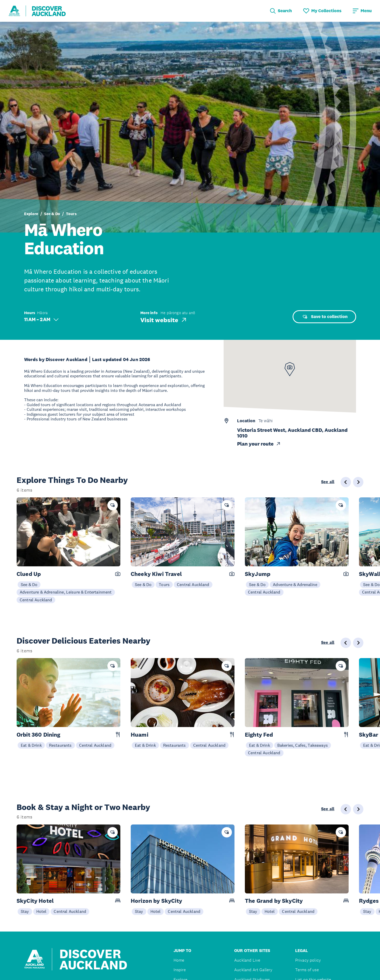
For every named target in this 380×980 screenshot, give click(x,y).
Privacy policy (308, 960)
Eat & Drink (31, 745)
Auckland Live (247, 960)
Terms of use (307, 970)
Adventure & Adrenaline (295, 584)
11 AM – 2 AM (41, 319)
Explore (31, 214)
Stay (25, 911)
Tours (71, 214)
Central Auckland (36, 600)
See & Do (52, 214)
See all (328, 482)
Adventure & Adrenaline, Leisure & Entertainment (66, 592)
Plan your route (259, 444)
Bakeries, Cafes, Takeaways (303, 745)
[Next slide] (358, 482)
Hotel (42, 911)
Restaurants (60, 745)
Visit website (164, 320)
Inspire (180, 970)
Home (179, 960)
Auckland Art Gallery (253, 970)
